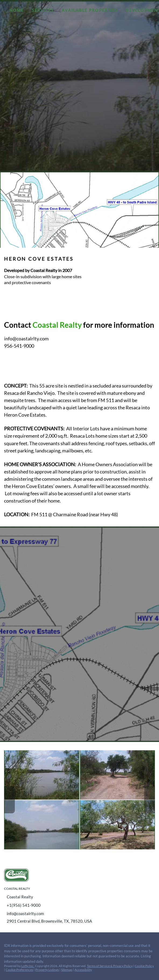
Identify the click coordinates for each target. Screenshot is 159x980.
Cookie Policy (144, 966)
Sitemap (67, 970)
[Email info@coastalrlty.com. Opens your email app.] (71, 913)
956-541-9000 (19, 346)
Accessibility (83, 970)
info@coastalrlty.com (26, 339)
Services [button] (43, 10)
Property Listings (47, 970)
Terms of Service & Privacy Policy (110, 966)
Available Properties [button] (90, 10)
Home (17, 10)
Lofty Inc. (28, 966)
